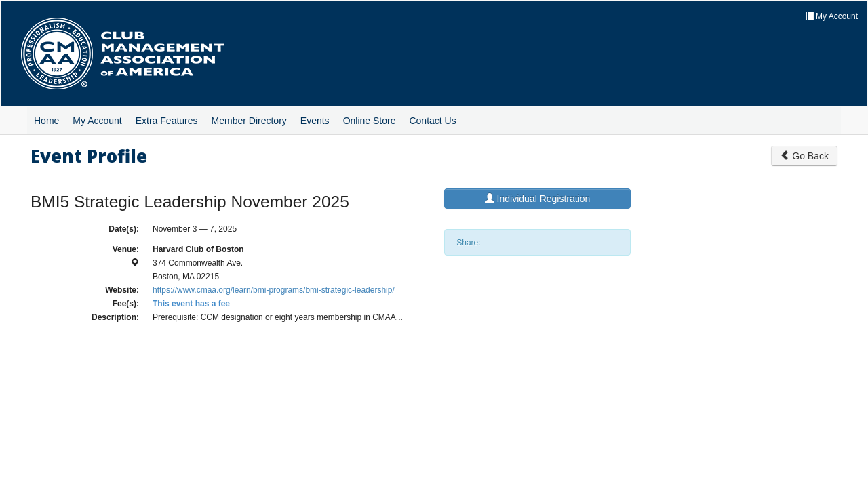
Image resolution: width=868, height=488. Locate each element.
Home (46, 121)
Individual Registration (538, 199)
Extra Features (167, 121)
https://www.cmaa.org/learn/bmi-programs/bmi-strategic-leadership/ (274, 290)
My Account (97, 121)
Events (315, 121)
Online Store (370, 121)
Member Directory (249, 121)
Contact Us (432, 121)
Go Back (804, 156)
